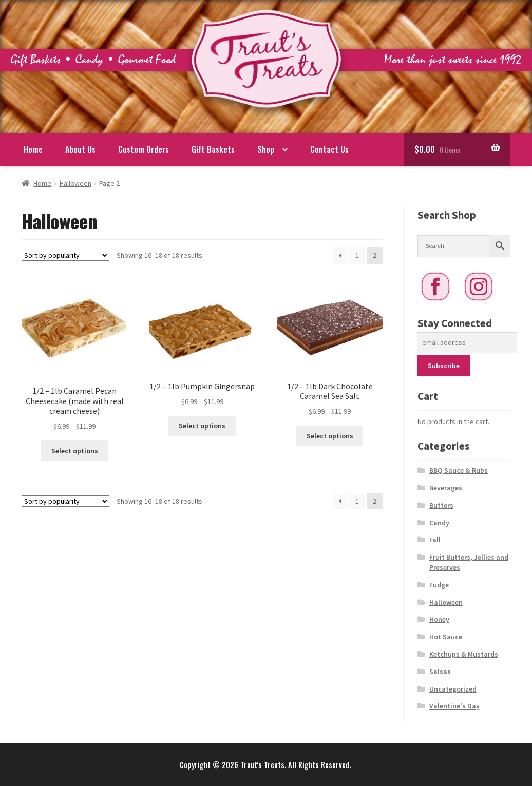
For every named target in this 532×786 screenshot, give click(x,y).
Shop (266, 149)
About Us (80, 149)
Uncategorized (453, 689)
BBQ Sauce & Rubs (459, 470)
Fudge (439, 585)
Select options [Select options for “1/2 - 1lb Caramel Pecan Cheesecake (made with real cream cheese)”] (75, 451)
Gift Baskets (213, 149)
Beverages (446, 488)
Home (33, 149)
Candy (439, 523)
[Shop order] (65, 255)
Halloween (75, 183)
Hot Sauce (446, 637)
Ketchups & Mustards (464, 654)
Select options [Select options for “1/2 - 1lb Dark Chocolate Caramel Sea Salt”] (330, 436)
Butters (441, 505)
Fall (435, 540)
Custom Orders (144, 149)
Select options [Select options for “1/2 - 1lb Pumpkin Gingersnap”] (202, 426)
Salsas (440, 672)
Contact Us (329, 149)
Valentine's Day (454, 706)
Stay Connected (455, 323)
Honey (439, 619)
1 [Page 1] (357, 255)
